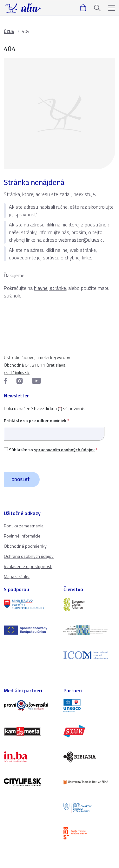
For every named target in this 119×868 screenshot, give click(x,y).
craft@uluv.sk (17, 372)
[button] (112, 8)
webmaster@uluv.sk (80, 240)
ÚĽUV (9, 31)
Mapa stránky (17, 576)
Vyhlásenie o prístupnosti (28, 566)
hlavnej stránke (50, 288)
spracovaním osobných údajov (64, 450)
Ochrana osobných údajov (29, 556)
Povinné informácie (22, 536)
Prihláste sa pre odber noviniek (54, 427)
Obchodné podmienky (25, 546)
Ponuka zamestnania (24, 526)
